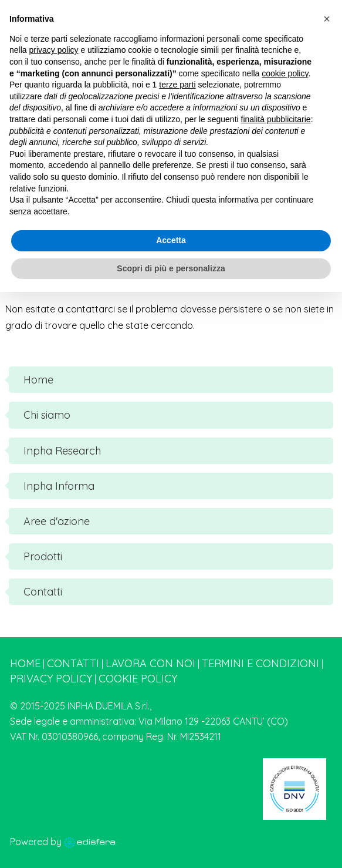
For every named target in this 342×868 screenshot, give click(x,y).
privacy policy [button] (53, 50)
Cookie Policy (138, 679)
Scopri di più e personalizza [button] (171, 268)
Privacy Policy (51, 679)
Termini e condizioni (260, 663)
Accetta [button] (171, 240)
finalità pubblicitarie (276, 119)
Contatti (73, 663)
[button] (327, 19)
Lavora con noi (150, 663)
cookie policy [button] (285, 73)
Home (25, 663)
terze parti (177, 85)
